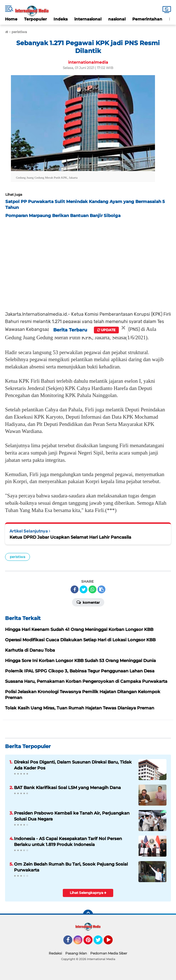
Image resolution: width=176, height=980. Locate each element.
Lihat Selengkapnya (88, 893)
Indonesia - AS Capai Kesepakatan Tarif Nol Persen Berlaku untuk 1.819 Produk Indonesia (68, 841)
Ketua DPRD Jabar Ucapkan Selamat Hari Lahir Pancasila (70, 537)
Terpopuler (35, 19)
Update (106, 330)
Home (11, 19)
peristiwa (18, 557)
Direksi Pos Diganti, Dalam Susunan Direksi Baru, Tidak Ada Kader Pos (73, 765)
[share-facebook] (75, 589)
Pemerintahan (147, 19)
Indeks (61, 19)
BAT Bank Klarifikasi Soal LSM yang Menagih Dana (67, 788)
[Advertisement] (88, 263)
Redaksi (55, 953)
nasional (117, 19)
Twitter (101, 942)
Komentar (88, 602)
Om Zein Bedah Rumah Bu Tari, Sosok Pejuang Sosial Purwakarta (71, 867)
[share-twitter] (84, 589)
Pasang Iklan (76, 953)
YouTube (112, 942)
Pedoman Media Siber (109, 953)
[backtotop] (88, 915)
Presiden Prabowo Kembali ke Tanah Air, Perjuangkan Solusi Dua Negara (72, 816)
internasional (88, 19)
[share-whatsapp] (92, 589)
